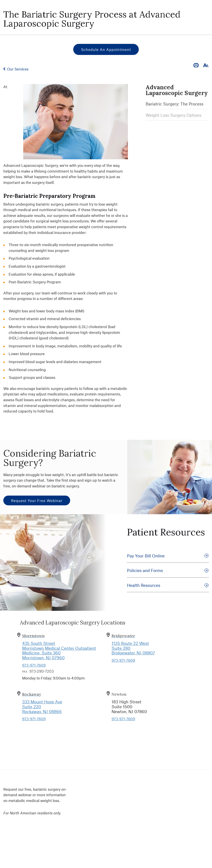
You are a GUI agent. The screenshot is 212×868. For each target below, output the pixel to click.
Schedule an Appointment (106, 49)
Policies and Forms (168, 570)
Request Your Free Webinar (37, 500)
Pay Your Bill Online (168, 556)
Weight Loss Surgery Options (173, 115)
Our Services (18, 69)
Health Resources (168, 585)
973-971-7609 (34, 665)
